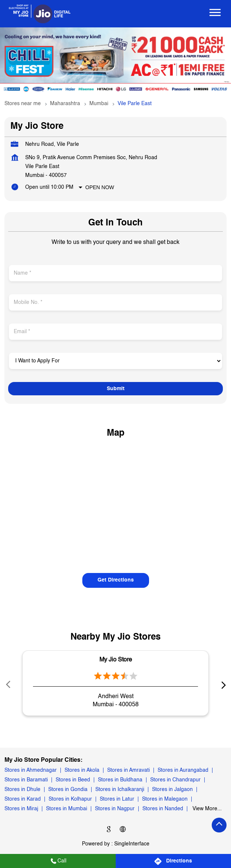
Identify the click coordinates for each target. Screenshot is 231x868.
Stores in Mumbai (67, 809)
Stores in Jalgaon (172, 790)
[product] (115, 361)
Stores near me (23, 104)
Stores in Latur (117, 799)
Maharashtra (65, 104)
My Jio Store (116, 660)
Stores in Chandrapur (175, 780)
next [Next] (222, 685)
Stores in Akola (82, 770)
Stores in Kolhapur (70, 799)
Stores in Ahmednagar (31, 770)
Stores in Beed (73, 780)
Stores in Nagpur (115, 809)
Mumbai (99, 104)
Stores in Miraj (21, 809)
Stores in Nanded (163, 809)
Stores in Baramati (26, 780)
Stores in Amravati (128, 770)
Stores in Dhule (22, 790)
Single (132, 844)
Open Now (100, 187)
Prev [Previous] (9, 685)
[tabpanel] (115, 61)
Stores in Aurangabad (183, 770)
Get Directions (116, 580)
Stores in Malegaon (165, 799)
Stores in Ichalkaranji (120, 790)
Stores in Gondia (68, 790)
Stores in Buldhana (120, 780)
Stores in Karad (23, 799)
